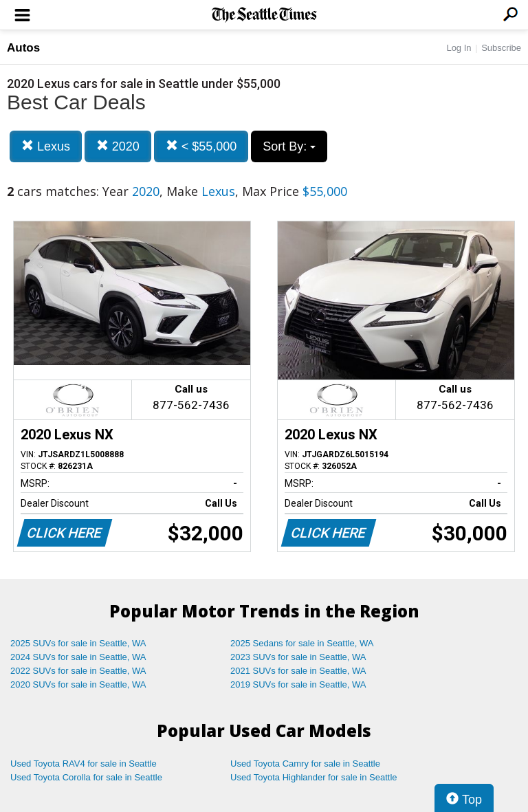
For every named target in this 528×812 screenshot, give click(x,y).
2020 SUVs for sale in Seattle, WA (78, 684)
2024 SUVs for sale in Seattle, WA (78, 657)
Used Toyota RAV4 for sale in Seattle (84, 764)
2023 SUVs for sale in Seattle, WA (298, 657)
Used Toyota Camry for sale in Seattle (305, 764)
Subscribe (501, 48)
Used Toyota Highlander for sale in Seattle (314, 777)
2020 (118, 146)
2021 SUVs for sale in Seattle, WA (298, 671)
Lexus (46, 146)
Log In (459, 48)
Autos (23, 48)
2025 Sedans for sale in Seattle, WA (302, 643)
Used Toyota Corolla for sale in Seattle (86, 777)
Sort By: (289, 146)
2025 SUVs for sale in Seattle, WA (78, 643)
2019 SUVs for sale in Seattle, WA (298, 684)
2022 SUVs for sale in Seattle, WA (78, 671)
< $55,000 (201, 146)
